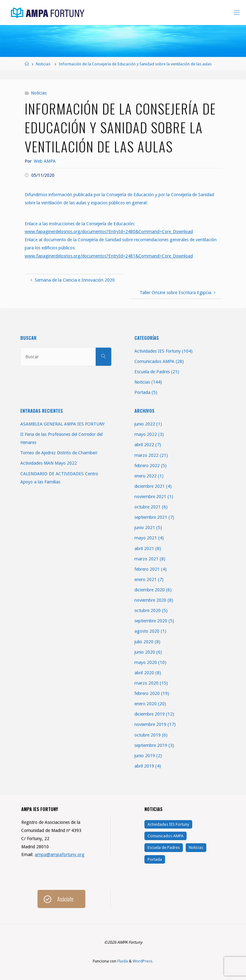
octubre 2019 (148, 735)
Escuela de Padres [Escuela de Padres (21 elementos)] (164, 847)
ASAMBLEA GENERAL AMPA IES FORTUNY (63, 424)
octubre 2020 (148, 610)
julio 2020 (144, 642)
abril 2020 (144, 673)
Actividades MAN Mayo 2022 (49, 463)
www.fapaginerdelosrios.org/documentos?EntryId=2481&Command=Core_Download (109, 256)
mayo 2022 (146, 434)
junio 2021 (145, 528)
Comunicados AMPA (154, 361)
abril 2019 (144, 766)
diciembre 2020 (150, 590)
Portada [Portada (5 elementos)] (155, 859)
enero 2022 (146, 476)
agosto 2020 (147, 631)
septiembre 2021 (151, 517)
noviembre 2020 (150, 600)
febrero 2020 (147, 693)
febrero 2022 (147, 466)
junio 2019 (145, 756)
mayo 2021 (146, 538)
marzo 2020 (146, 683)
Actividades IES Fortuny (158, 351)
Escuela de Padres (152, 372)
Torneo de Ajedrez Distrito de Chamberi (59, 453)
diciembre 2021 (150, 486)
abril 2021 (144, 549)
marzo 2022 (146, 455)
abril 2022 (144, 445)
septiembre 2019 (151, 745)
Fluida (122, 961)
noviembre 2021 (150, 497)
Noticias (43, 64)
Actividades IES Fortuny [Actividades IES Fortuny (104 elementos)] (168, 824)
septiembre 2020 (151, 621)
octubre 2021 (148, 507)
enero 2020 (146, 704)
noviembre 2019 (150, 724)
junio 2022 (145, 424)
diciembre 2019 (150, 714)
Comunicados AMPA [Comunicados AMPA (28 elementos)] (166, 836)
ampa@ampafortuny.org (60, 855)
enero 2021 (146, 579)
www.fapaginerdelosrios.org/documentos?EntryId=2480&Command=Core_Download (109, 232)
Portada (142, 392)
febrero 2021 (147, 569)
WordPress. (143, 961)
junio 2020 (145, 652)
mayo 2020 (146, 662)
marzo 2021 (146, 559)
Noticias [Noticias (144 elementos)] (196, 847)
